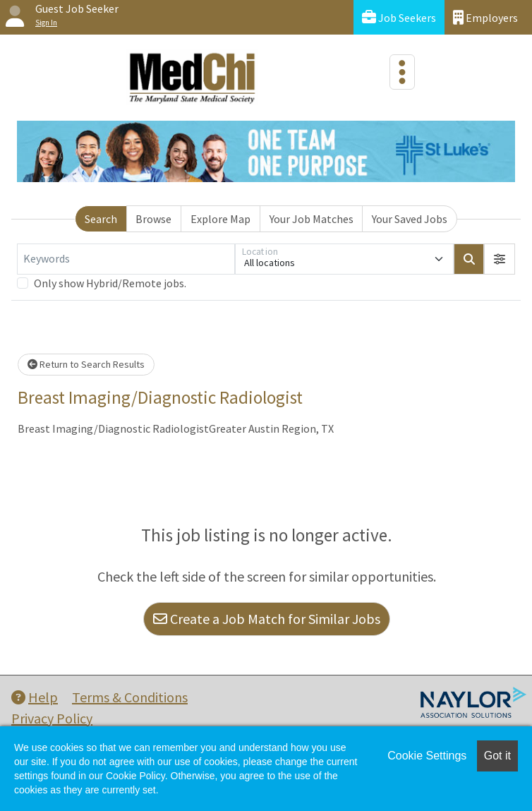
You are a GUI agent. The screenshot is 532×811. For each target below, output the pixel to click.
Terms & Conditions (130, 697)
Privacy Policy (52, 718)
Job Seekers (399, 17)
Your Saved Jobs (410, 219)
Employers (485, 17)
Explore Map (220, 219)
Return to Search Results (86, 364)
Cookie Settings (427, 756)
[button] (500, 259)
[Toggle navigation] (402, 72)
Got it (497, 756)
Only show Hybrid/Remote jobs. (110, 283)
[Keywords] (126, 259)
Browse (153, 219)
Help (35, 697)
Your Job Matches (312, 219)
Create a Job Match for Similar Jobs (267, 619)
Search (101, 219)
